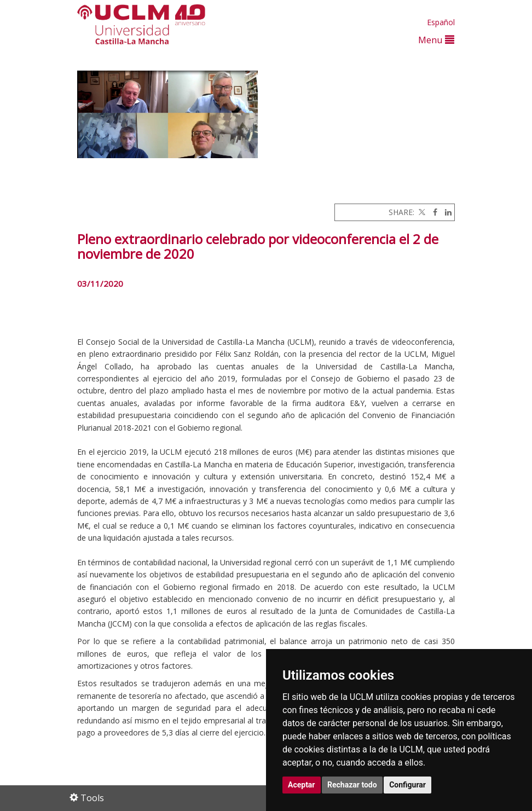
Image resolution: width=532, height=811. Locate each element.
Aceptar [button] (302, 785)
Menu (436, 40)
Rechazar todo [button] (352, 785)
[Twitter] (421, 212)
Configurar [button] (407, 785)
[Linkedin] (446, 212)
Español (441, 22)
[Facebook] (432, 212)
